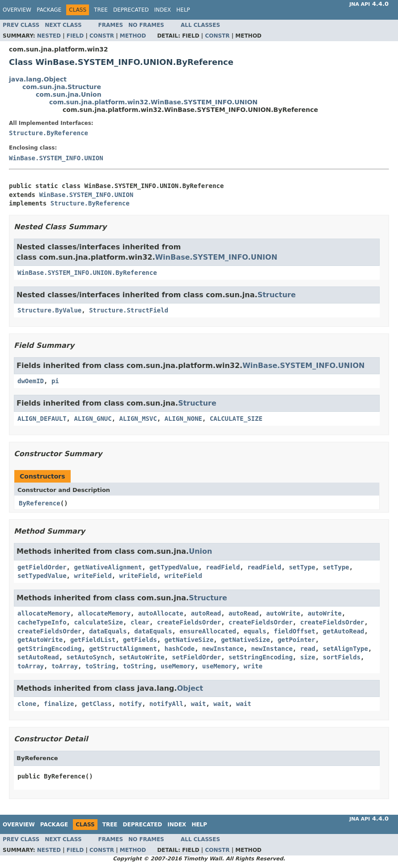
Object (190, 688)
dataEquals (108, 631)
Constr (102, 36)
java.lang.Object (38, 79)
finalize (59, 704)
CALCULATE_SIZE (236, 419)
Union (200, 551)
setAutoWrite (142, 657)
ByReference (40, 503)
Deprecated (131, 10)
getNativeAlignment (108, 567)
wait (199, 704)
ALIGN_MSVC (138, 419)
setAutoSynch (89, 657)
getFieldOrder (42, 567)
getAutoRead (344, 631)
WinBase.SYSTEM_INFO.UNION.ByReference (87, 273)
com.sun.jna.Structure (62, 87)
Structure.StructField (129, 310)
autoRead (206, 613)
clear (140, 622)
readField (223, 567)
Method (133, 36)
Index (163, 10)
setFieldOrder (197, 657)
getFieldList (93, 640)
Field (75, 36)
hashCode (180, 649)
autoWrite (283, 613)
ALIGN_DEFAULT (42, 419)
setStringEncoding (260, 657)
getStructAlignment (123, 649)
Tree (101, 10)
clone (27, 704)
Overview (17, 10)
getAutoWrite (40, 640)
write (253, 666)
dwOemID (31, 381)
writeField (93, 576)
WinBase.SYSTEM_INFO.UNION (56, 158)
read (308, 649)
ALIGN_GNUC (93, 419)
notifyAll (166, 704)
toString (100, 666)
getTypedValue (174, 567)
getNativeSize (189, 640)
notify (131, 704)
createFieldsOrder (189, 622)
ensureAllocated (207, 631)
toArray (31, 666)
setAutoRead (38, 657)
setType (302, 567)
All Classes (200, 25)
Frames (111, 25)
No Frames (146, 25)
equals (255, 631)
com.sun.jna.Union (69, 94)
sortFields (342, 657)
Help (183, 10)
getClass (96, 704)
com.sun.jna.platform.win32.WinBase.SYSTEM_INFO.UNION (153, 102)
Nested (49, 36)
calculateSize (98, 622)
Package (49, 10)
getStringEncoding (49, 649)
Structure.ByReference (49, 133)
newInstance (223, 649)
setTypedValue (42, 576)
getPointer (296, 640)
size (308, 657)
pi (55, 381)
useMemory (178, 666)
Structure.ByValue (49, 310)
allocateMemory (44, 613)
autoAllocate (161, 613)
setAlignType (345, 649)
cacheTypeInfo (42, 622)
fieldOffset (294, 631)
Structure (277, 295)
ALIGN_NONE (183, 419)
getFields (140, 640)
